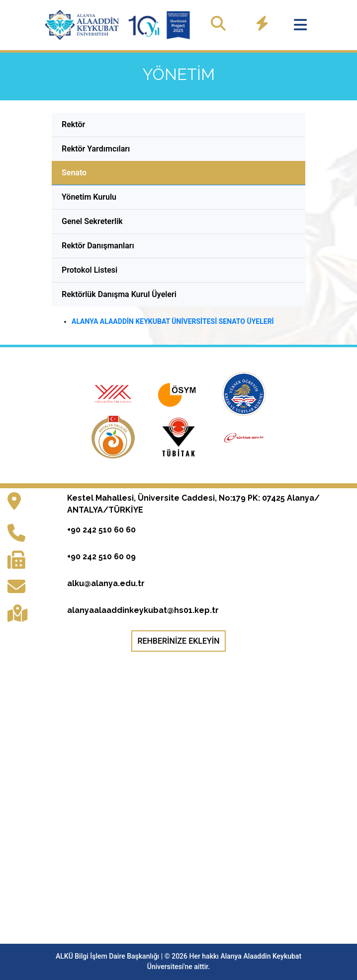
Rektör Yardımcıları (96, 149)
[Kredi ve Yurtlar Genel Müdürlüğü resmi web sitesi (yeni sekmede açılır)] (244, 393)
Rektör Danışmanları (98, 246)
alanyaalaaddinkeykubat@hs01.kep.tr (143, 610)
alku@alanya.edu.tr (106, 583)
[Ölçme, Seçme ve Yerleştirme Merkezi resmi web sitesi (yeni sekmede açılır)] (179, 393)
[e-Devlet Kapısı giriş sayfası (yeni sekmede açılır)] (244, 436)
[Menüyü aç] (300, 25)
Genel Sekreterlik (92, 221)
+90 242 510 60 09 (101, 557)
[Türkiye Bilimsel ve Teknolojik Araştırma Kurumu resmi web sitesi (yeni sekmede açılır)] (179, 436)
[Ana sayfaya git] (119, 25)
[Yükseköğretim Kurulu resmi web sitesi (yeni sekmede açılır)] (114, 393)
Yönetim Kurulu (89, 197)
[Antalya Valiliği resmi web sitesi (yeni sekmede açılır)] (114, 436)
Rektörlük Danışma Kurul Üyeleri (119, 294)
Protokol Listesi (89, 270)
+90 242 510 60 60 (101, 530)
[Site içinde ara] (218, 24)
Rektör (73, 124)
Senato (74, 173)
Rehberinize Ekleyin (178, 641)
